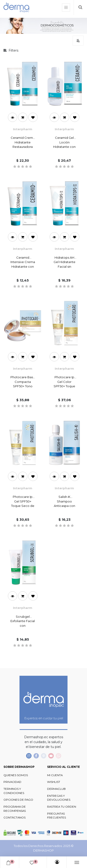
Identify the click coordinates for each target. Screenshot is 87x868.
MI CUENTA (55, 775)
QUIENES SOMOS (16, 775)
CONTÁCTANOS (14, 818)
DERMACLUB (56, 789)
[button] (78, 41)
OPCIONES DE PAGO (18, 800)
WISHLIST (54, 782)
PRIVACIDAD (12, 782)
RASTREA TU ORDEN (62, 807)
